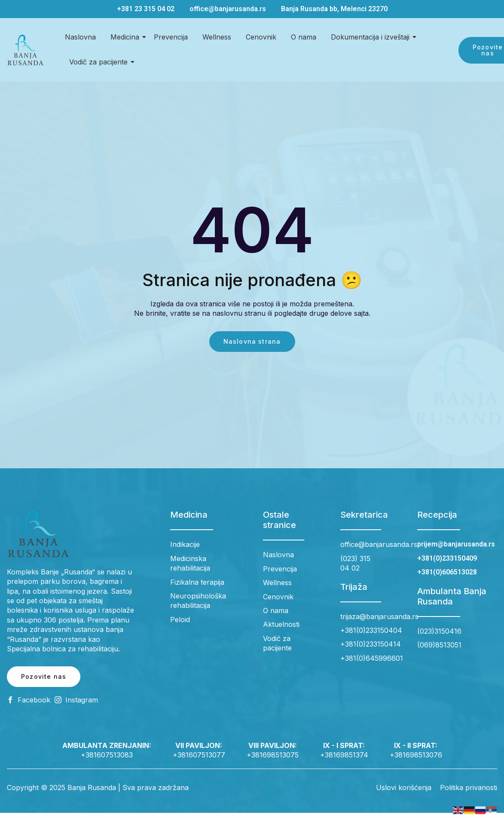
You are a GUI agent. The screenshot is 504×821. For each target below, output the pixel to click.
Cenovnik (261, 37)
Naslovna (80, 37)
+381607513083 (107, 755)
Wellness (217, 37)
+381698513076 (416, 755)
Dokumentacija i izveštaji (372, 37)
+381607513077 (199, 755)
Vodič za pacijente (100, 62)
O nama (304, 37)
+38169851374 (344, 755)
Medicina (126, 37)
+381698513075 (273, 755)
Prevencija (171, 37)
